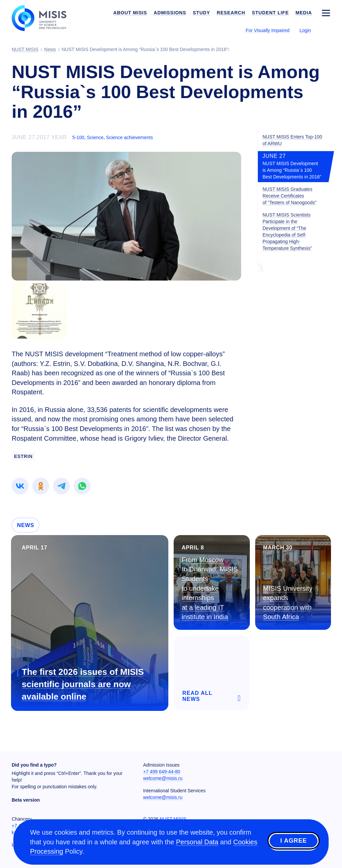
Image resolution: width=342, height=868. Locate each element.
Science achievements (130, 137)
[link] (20, 486)
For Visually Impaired (267, 30)
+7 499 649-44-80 (162, 772)
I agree (294, 841)
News (26, 525)
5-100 (78, 137)
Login (305, 30)
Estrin (23, 456)
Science (95, 137)
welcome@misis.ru (163, 778)
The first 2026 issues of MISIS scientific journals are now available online (83, 684)
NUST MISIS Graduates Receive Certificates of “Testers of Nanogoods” (289, 196)
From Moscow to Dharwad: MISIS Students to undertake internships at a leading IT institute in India (210, 588)
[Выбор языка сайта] (326, 30)
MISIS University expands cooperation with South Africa (288, 603)
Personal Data (197, 842)
